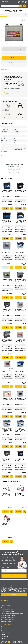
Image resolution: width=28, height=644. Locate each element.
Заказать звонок (14, 595)
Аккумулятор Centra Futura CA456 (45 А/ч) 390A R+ (7, 340)
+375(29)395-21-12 (10, 84)
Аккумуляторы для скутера (8, 618)
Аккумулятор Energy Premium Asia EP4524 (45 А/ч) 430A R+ (7, 281)
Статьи (3, 635)
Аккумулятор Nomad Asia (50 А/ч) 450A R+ (21, 191)
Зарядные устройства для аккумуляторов (12, 614)
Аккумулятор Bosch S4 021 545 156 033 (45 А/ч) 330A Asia (20, 370)
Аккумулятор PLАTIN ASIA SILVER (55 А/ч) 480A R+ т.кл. (21, 400)
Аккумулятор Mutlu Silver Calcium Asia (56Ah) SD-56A (20, 340)
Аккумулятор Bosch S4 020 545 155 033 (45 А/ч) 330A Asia (20, 251)
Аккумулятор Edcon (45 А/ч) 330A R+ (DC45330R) (7, 192)
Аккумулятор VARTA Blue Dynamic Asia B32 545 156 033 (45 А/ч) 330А (7, 430)
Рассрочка (4, 631)
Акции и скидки (5, 633)
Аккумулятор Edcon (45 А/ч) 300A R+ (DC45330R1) (20, 221)
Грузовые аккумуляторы (7, 610)
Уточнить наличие (21, 357)
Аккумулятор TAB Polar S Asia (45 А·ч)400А (6, 459)
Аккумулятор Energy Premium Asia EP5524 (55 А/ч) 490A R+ (7, 251)
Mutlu (15, 134)
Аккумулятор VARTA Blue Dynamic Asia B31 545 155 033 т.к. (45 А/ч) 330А (20, 430)
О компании (4, 637)
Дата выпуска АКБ (5, 69)
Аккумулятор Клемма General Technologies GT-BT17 (6, 495)
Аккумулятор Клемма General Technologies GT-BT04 (20, 495)
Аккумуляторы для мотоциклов (9, 616)
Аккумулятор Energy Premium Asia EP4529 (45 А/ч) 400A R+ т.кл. (21, 281)
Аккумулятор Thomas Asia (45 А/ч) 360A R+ (7, 221)
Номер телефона (5, 568)
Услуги (3, 627)
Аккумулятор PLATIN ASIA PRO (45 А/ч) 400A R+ (7, 370)
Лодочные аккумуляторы (8, 619)
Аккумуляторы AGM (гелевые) (9, 612)
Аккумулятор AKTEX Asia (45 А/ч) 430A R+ (7, 399)
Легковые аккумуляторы (8, 608)
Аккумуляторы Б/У (6, 621)
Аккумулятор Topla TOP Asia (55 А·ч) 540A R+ (20, 459)
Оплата (3, 629)
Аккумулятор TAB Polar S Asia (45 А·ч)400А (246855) (6, 311)
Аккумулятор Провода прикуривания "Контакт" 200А (6, 525)
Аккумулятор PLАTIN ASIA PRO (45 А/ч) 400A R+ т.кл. (21, 311)
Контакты (3, 639)
